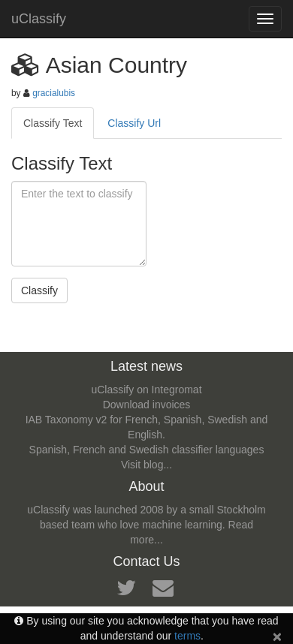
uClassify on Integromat (146, 390)
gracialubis (54, 93)
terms (187, 636)
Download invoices (147, 405)
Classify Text (53, 123)
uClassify (39, 19)
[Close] (277, 636)
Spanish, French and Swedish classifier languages (147, 450)
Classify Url (134, 123)
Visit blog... (146, 465)
